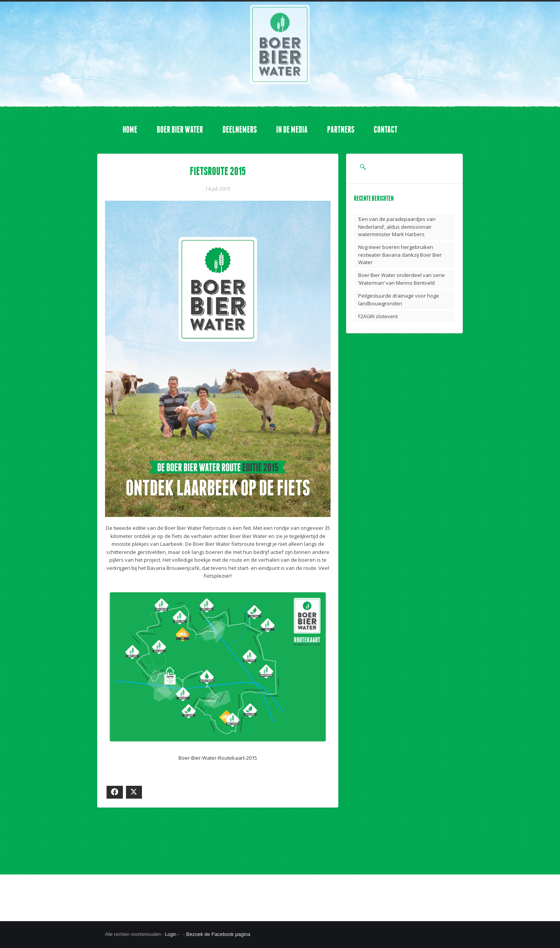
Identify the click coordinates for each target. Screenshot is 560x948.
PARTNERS (341, 129)
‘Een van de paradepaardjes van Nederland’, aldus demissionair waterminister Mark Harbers (397, 227)
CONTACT (386, 129)
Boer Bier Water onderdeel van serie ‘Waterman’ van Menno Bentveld (402, 279)
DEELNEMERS (240, 129)
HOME (130, 129)
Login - (173, 934)
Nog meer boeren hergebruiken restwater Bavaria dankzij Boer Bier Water (400, 255)
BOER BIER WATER (180, 129)
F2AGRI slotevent (378, 316)
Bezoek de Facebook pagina (218, 934)
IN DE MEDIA (292, 129)
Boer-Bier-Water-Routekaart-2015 (218, 758)
